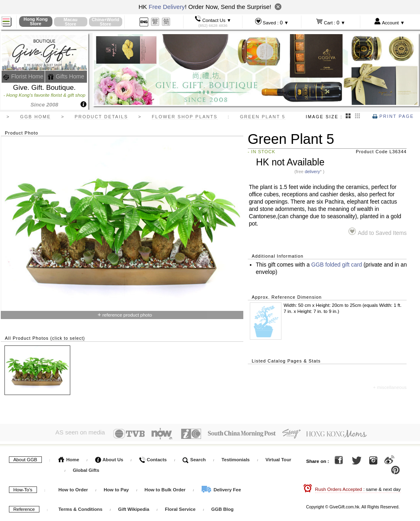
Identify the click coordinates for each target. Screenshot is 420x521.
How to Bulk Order (166, 488)
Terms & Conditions (80, 508)
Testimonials (235, 458)
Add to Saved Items (378, 232)
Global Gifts (86, 469)
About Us (109, 458)
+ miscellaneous (390, 387)
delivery (312, 171)
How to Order (73, 488)
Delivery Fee (221, 488)
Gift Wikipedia (134, 508)
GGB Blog (222, 508)
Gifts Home (66, 76)
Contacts (153, 458)
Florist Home (23, 76)
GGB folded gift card (337, 265)
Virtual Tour (278, 458)
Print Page (393, 116)
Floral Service (180, 508)
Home (69, 458)
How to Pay (117, 488)
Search (194, 458)
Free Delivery (167, 7)
